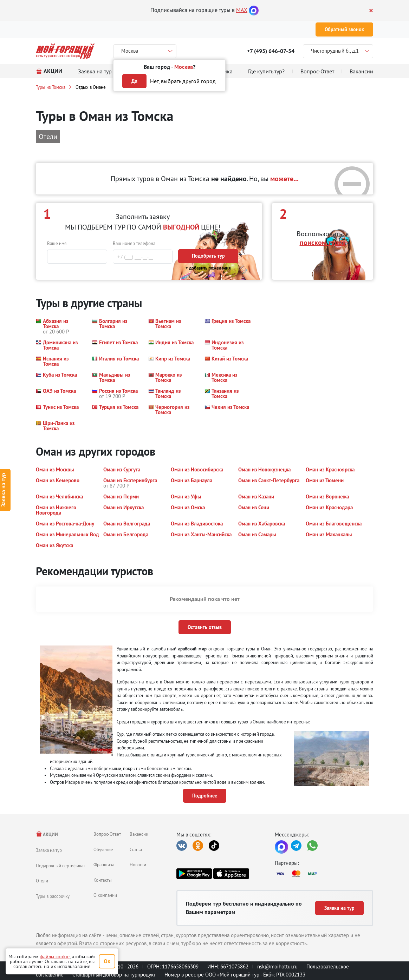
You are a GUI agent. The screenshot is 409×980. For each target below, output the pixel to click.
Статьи (136, 849)
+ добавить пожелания (208, 268)
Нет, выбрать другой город (183, 81)
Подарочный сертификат (60, 866)
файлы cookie (55, 956)
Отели (42, 881)
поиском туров (323, 243)
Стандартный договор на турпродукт (114, 975)
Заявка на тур (49, 850)
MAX (242, 10)
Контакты (103, 880)
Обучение (103, 849)
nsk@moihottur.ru (277, 966)
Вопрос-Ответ (107, 834)
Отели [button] (48, 136)
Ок (107, 961)
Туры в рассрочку (53, 896)
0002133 (296, 975)
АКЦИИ (47, 835)
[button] (60, 326)
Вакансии (139, 834)
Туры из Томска (51, 87)
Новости (138, 865)
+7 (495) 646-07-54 (271, 51)
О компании (105, 895)
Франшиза (104, 865)
